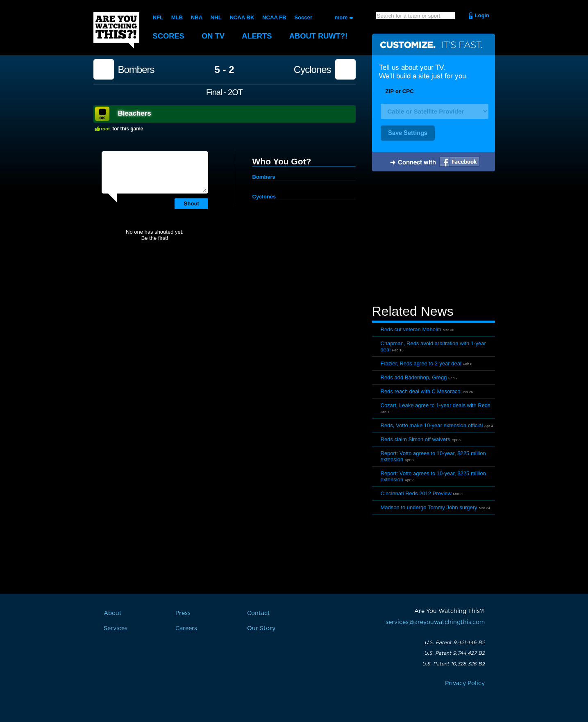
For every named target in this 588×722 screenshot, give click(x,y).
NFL (158, 17)
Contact (259, 613)
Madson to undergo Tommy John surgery (429, 507)
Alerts (259, 36)
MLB (177, 17)
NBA (196, 17)
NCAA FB (273, 17)
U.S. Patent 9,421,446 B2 (455, 642)
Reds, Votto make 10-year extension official (432, 425)
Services (116, 629)
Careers (186, 629)
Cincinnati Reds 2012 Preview (416, 493)
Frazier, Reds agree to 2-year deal (421, 363)
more (341, 17)
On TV (215, 36)
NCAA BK (241, 17)
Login (482, 15)
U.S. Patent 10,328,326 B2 (453, 664)
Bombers (136, 70)
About (323, 36)
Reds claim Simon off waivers (415, 439)
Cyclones (312, 70)
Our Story (261, 629)
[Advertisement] (434, 239)
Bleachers (135, 113)
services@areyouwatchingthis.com (435, 622)
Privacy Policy (465, 683)
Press (183, 613)
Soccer (302, 17)
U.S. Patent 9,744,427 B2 (454, 653)
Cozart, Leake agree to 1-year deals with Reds (436, 405)
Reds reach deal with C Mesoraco (421, 391)
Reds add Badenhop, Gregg (414, 377)
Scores (169, 36)
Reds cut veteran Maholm (411, 329)
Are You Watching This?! (116, 30)
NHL (216, 17)
